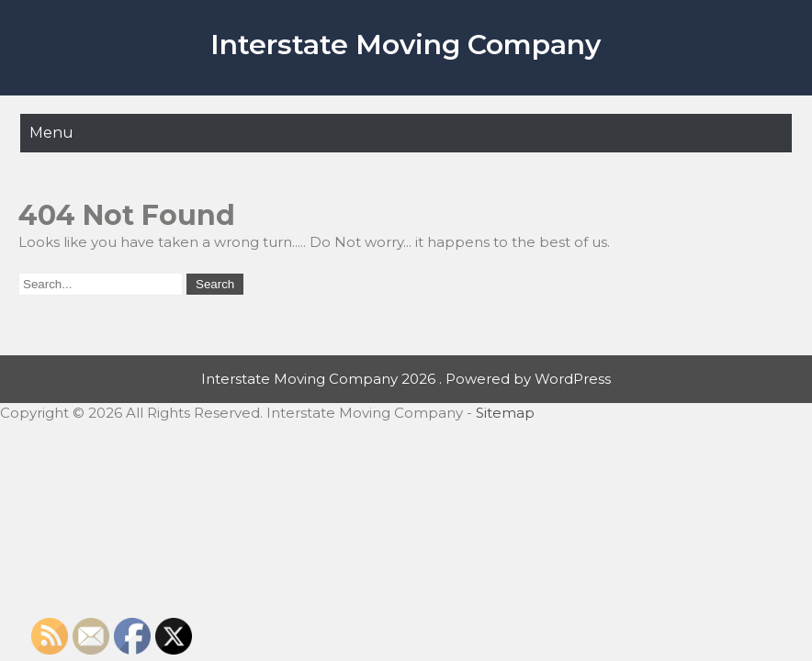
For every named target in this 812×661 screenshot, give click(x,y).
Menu (51, 133)
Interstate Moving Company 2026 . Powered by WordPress (406, 379)
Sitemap (505, 413)
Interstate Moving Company (406, 45)
